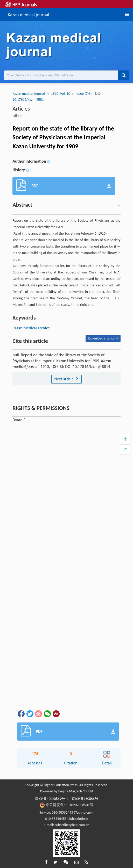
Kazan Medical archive (31, 328)
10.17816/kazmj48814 (29, 100)
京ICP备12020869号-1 (51, 799)
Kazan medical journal (29, 14)
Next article (66, 379)
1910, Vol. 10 (61, 94)
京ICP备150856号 (85, 799)
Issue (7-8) (84, 94)
